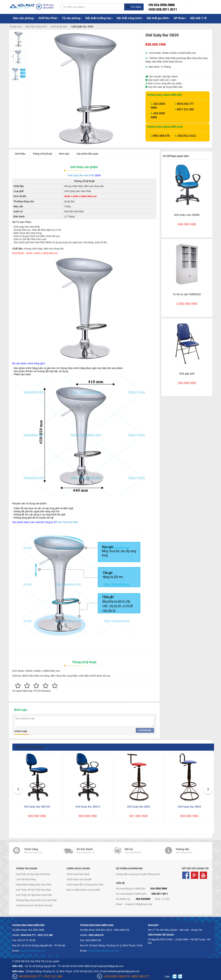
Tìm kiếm (134, 7)
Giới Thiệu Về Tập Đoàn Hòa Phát (34, 895)
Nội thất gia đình (158, 18)
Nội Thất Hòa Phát (68, 522)
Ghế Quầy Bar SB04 (189, 807)
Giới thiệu (20, 154)
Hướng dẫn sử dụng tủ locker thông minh (138, 874)
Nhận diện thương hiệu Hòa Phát (34, 884)
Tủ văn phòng (72, 18)
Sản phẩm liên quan (87, 154)
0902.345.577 (140, 976)
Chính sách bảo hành (78, 874)
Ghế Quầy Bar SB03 (139, 807)
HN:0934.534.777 (31, 976)
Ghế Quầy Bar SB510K (37, 807)
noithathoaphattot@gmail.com (103, 951)
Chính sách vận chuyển (79, 879)
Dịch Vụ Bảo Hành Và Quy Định (83, 890)
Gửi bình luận (145, 730)
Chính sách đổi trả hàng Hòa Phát (85, 884)
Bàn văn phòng (24, 18)
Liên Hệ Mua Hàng (26, 879)
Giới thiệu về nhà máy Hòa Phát (33, 874)
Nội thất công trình (130, 18)
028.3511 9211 (187, 136)
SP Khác (180, 18)
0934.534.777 (185, 104)
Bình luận (64, 154)
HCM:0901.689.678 (116, 976)
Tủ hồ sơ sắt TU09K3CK (187, 294)
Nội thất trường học (99, 18)
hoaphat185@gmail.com (139, 904)
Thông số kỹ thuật (42, 154)
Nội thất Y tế (198, 18)
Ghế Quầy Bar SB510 (88, 807)
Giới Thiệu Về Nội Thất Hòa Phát (33, 890)
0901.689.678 (161, 136)
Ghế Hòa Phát (48, 18)
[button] (34, 82)
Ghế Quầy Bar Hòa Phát (81, 175)
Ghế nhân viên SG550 (187, 215)
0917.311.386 (185, 109)
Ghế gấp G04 (187, 374)
